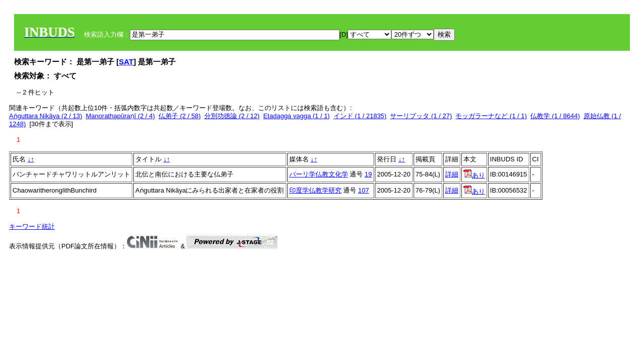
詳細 (452, 174)
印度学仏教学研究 (315, 190)
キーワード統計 (32, 227)
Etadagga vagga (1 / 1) (296, 116)
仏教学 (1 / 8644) (555, 116)
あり (474, 175)
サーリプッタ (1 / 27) (421, 116)
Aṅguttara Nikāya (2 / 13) (46, 116)
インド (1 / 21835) (360, 116)
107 (364, 190)
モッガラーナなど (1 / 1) (491, 116)
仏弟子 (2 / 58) (180, 116)
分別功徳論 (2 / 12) (232, 116)
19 (368, 174)
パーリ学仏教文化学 (319, 174)
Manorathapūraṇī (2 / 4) (120, 116)
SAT (126, 62)
